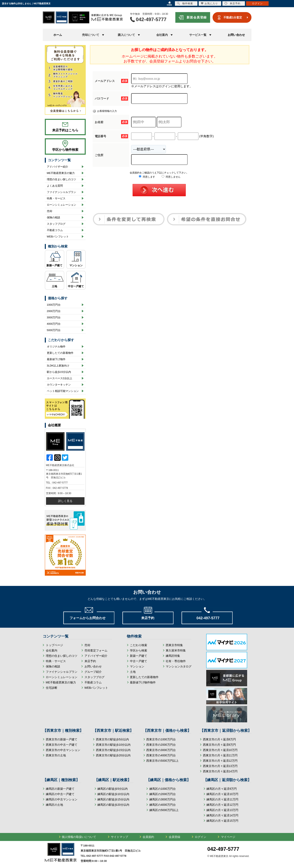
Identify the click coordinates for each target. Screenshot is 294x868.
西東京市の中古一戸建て (62, 745)
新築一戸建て (54, 265)
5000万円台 (54, 330)
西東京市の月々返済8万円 (220, 739)
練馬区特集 (173, 656)
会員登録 (175, 837)
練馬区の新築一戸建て (60, 789)
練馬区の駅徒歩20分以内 (113, 805)
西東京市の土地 (56, 755)
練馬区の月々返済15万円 (222, 821)
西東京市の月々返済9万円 (220, 745)
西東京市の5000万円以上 (162, 761)
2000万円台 (54, 311)
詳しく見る (65, 501)
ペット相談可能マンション (63, 391)
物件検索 (185, 3)
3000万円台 (54, 317)
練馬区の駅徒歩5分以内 (113, 789)
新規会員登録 (197, 17)
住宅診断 (52, 688)
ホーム (58, 35)
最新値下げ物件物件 (143, 682)
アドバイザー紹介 (57, 167)
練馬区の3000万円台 (163, 799)
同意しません (171, 177)
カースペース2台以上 (60, 378)
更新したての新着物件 (60, 353)
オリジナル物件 (56, 347)
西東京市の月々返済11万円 (220, 755)
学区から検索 (139, 650)
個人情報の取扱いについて (79, 837)
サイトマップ (119, 837)
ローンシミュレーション (61, 205)
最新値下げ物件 (56, 359)
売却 (50, 211)
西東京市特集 (174, 645)
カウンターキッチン (59, 385)
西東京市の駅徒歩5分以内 (113, 739)
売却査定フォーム (96, 650)
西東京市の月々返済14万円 (220, 771)
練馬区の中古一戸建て (60, 794)
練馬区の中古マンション (62, 799)
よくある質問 (55, 186)
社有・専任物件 (176, 661)
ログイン (201, 837)
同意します (147, 177)
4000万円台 (54, 324)
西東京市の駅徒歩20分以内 (113, 755)
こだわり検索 (139, 645)
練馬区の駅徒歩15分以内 (113, 799)
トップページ (54, 645)
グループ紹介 (93, 672)
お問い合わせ (236, 35)
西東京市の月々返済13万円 (220, 766)
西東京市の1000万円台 (161, 739)
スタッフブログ (56, 224)
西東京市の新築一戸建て (62, 739)
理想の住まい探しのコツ (61, 179)
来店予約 (90, 661)
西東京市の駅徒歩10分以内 (113, 745)
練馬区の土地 (54, 805)
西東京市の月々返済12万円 (220, 761)
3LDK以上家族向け (58, 366)
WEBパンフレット (58, 237)
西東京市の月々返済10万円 (220, 750)
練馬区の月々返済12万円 (222, 805)
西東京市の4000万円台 (161, 755)
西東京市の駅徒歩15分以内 (113, 750)
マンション (76, 265)
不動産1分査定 (233, 17)
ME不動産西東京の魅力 (61, 173)
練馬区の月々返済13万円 (222, 810)
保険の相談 (54, 217)
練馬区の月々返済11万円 (222, 799)
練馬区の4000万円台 (163, 805)
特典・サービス (56, 198)
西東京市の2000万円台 (161, 745)
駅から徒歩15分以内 (59, 372)
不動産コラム (55, 230)
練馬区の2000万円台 (163, 794)
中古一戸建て (76, 286)
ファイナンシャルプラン (61, 192)
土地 (54, 286)
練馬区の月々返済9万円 (222, 789)
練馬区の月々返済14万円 (222, 815)
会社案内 (52, 650)
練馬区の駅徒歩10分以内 (113, 794)
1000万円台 (54, 305)
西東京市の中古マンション (63, 750)
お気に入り (209, 3)
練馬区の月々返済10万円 (222, 794)
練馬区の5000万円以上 (164, 810)
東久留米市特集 (176, 650)
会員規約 (148, 837)
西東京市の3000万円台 (161, 750)
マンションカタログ (179, 666)
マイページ (228, 837)
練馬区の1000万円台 (163, 789)
